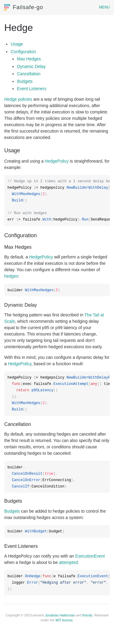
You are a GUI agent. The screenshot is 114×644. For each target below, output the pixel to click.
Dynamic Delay (31, 66)
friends (87, 615)
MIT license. (65, 620)
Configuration (23, 52)
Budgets (25, 81)
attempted (68, 562)
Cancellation (29, 74)
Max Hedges (29, 59)
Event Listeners (32, 89)
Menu (104, 7)
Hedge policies (18, 99)
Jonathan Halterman (60, 615)
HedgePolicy (57, 161)
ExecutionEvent (90, 556)
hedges (11, 276)
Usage (17, 44)
